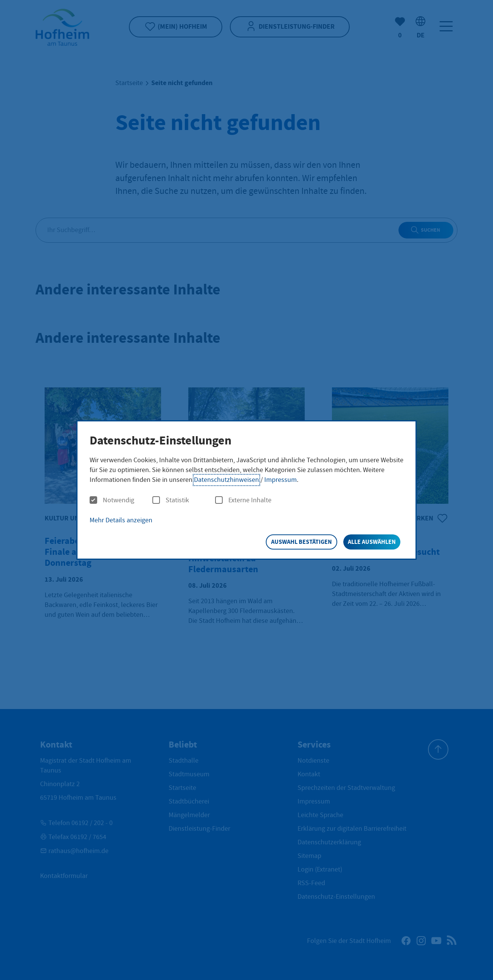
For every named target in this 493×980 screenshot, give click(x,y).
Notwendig (112, 500)
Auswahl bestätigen (302, 542)
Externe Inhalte (243, 500)
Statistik (171, 500)
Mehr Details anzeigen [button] (121, 520)
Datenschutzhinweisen (226, 480)
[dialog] (246, 490)
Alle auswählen (372, 542)
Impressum (281, 480)
